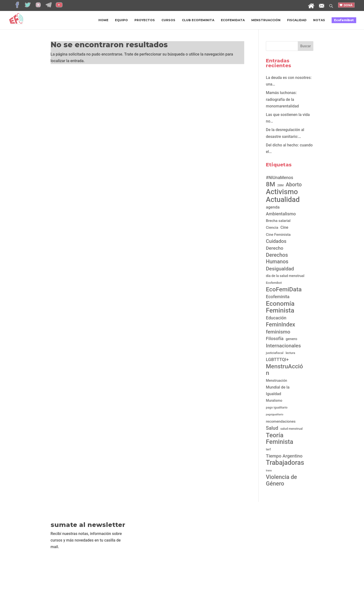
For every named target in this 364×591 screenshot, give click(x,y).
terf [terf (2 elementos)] (268, 449)
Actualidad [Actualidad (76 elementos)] (283, 200)
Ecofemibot (344, 20)
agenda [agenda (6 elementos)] (273, 207)
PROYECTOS (145, 20)
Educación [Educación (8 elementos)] (276, 318)
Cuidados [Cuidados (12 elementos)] (276, 241)
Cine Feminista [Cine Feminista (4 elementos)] (278, 235)
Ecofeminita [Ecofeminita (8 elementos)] (278, 297)
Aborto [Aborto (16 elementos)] (294, 185)
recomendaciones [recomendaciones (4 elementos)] (281, 421)
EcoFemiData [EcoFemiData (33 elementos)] (284, 289)
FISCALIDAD (297, 20)
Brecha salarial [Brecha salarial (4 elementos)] (278, 221)
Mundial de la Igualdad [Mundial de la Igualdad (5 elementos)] (278, 391)
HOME (103, 20)
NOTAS (319, 20)
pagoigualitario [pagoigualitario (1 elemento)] (275, 415)
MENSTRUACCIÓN (266, 20)
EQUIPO (121, 20)
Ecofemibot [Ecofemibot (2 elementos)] (274, 283)
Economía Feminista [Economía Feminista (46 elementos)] (280, 307)
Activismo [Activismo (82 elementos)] (282, 192)
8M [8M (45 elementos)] (271, 184)
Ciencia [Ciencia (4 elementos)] (272, 228)
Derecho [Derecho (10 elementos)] (275, 248)
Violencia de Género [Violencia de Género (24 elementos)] (281, 480)
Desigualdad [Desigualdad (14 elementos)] (280, 269)
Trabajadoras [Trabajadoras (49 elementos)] (285, 463)
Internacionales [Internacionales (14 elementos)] (283, 346)
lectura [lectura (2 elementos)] (290, 353)
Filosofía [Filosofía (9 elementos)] (275, 339)
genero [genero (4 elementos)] (291, 339)
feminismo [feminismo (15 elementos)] (278, 332)
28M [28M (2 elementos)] (280, 185)
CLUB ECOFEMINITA (198, 20)
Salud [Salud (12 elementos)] (272, 428)
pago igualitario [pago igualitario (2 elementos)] (277, 407)
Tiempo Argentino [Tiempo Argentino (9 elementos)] (284, 456)
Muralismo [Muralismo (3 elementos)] (274, 400)
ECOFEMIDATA (233, 20)
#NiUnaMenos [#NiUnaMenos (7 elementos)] (280, 178)
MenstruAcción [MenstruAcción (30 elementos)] (284, 370)
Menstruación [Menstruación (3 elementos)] (276, 381)
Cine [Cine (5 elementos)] (284, 227)
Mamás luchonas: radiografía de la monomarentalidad (284, 99)
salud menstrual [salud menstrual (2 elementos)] (291, 429)
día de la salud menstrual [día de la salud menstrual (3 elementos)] (285, 276)
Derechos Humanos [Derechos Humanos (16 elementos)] (277, 258)
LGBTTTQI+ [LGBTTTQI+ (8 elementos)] (277, 359)
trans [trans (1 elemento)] (269, 471)
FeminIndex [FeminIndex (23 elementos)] (280, 325)
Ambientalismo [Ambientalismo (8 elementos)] (281, 214)
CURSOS (168, 20)
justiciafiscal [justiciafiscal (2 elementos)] (275, 353)
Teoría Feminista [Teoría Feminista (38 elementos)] (280, 438)
